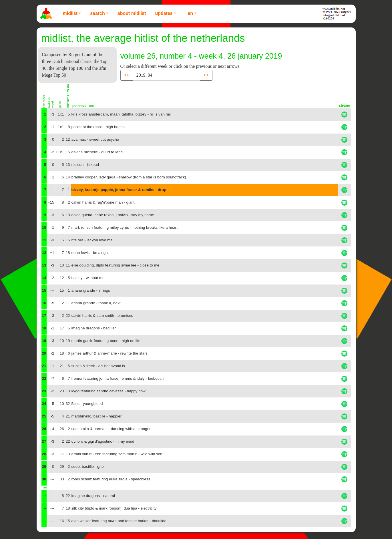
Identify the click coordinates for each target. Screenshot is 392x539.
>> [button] (206, 75)
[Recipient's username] (166, 75)
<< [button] (127, 75)
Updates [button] (164, 13)
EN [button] (190, 13)
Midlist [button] (70, 13)
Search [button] (97, 13)
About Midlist (132, 13)
